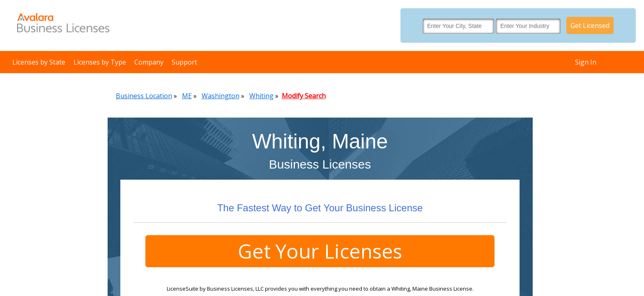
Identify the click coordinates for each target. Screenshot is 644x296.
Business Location (144, 96)
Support (184, 62)
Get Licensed (590, 25)
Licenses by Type (100, 62)
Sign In (586, 62)
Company (149, 62)
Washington (221, 96)
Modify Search (304, 96)
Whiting (261, 96)
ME (187, 96)
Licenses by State (39, 62)
